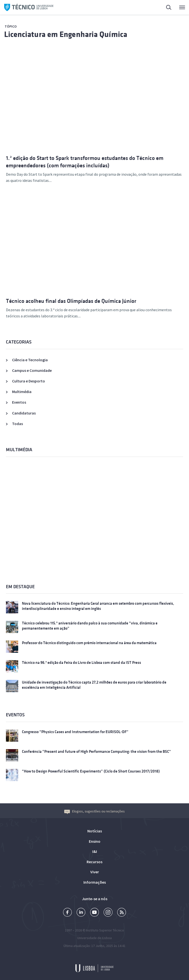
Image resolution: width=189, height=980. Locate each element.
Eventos (19, 402)
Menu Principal (182, 9)
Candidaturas (24, 413)
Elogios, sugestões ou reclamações (94, 811)
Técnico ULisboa (29, 7)
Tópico (11, 26)
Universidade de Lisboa (94, 938)
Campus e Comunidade (32, 370)
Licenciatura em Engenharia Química (66, 34)
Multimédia (22, 392)
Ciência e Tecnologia (30, 360)
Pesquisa (169, 8)
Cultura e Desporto (29, 381)
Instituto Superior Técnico (105, 930)
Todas (17, 424)
